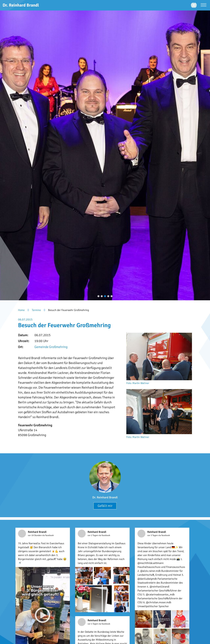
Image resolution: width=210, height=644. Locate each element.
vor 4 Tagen (93, 624)
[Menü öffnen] (204, 5)
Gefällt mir (105, 506)
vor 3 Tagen (153, 535)
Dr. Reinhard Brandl (105, 497)
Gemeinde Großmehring (51, 347)
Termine (36, 310)
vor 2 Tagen (93, 535)
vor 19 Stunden (35, 535)
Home (21, 310)
